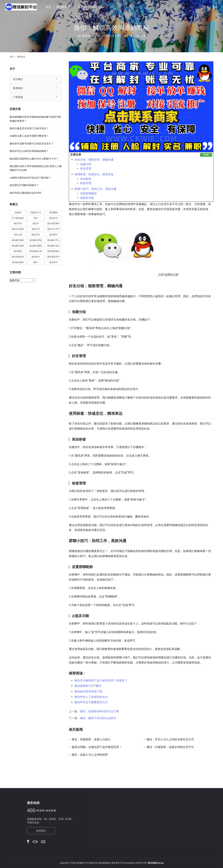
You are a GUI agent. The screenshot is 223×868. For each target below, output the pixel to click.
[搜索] (196, 7)
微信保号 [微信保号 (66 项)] (53, 218)
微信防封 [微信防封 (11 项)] (36, 257)
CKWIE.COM (141, 863)
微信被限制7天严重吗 (88, 686)
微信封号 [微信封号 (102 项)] (36, 229)
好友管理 (86, 169)
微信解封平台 (65, 7)
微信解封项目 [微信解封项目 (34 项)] (53, 246)
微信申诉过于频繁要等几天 (91, 702)
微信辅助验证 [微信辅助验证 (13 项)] (18, 257)
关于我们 (98, 7)
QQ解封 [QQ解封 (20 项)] (18, 213)
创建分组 (86, 164)
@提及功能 (87, 198)
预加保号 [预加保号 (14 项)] (53, 262)
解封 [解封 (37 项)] (36, 262)
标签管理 (86, 183)
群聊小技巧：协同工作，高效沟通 (95, 189)
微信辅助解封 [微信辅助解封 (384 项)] (53, 251)
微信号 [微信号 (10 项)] (36, 223)
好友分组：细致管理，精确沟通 (94, 160)
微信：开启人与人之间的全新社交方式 (170, 739)
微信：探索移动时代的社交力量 (99, 711)
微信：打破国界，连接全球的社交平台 (170, 747)
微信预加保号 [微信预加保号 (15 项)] (53, 257)
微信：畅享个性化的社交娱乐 (98, 718)
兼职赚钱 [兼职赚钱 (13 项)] (53, 213)
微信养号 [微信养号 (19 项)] (18, 223)
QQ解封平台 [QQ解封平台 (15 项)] (36, 213)
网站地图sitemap (156, 863)
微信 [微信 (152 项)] (36, 218)
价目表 (83, 7)
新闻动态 (87, 36)
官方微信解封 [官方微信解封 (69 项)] (18, 218)
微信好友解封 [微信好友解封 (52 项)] (18, 229)
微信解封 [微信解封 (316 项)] (53, 235)
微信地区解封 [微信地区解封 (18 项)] (53, 223)
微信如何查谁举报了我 (88, 691)
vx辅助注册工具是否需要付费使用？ (29, 136)
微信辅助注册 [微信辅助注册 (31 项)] (36, 251)
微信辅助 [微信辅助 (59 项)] (18, 251)
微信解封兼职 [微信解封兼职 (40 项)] (18, 240)
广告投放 (18, 97)
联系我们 (18, 88)
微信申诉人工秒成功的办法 (91, 697)
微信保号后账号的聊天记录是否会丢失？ (32, 144)
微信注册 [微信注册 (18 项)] (18, 235)
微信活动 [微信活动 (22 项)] (36, 235)
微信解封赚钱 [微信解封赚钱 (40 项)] (36, 246)
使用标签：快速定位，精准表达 (94, 174)
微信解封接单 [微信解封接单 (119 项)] (18, 246)
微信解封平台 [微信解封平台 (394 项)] (53, 240)
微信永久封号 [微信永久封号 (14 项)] (53, 229)
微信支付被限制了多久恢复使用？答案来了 (101, 680)
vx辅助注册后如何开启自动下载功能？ (30, 178)
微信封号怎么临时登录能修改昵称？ (29, 151)
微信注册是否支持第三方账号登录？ (29, 128)
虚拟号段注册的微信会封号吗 (25, 193)
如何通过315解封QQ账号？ (24, 185)
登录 (206, 7)
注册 (215, 7)
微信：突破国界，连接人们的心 (91, 739)
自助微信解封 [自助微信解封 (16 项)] (18, 262)
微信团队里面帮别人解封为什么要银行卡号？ (34, 159)
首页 (48, 7)
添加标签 (86, 179)
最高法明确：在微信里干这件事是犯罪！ (97, 747)
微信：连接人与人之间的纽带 (90, 755)
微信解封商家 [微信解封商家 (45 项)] (36, 240)
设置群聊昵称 (89, 193)
